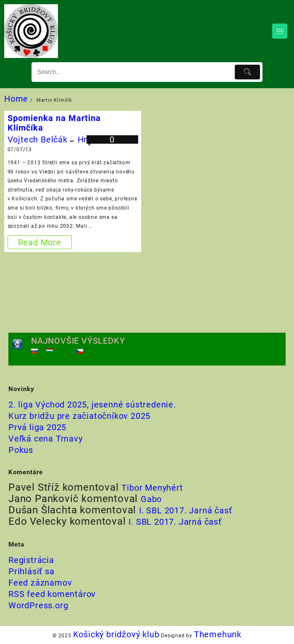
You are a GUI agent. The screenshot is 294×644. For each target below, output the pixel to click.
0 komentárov (112, 145)
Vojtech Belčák (38, 139)
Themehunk (218, 634)
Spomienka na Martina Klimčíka (54, 123)
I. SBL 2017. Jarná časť (185, 510)
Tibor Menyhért (152, 488)
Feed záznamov (40, 583)
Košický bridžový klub (116, 634)
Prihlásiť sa (31, 571)
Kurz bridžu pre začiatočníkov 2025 (79, 416)
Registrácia (31, 560)
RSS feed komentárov (52, 594)
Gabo (151, 499)
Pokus (21, 450)
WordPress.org (38, 605)
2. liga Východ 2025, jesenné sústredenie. (92, 405)
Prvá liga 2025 (37, 427)
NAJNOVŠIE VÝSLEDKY (78, 341)
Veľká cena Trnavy (46, 439)
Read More (40, 242)
